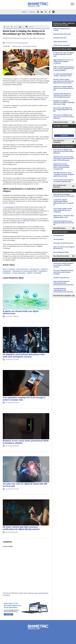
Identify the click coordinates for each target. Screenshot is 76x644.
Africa (5, 269)
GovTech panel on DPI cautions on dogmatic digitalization (63, 181)
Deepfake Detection (60, 38)
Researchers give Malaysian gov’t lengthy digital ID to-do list (63, 110)
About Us (24, 12)
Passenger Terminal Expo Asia (63, 243)
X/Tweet (16, 27)
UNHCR (30, 273)
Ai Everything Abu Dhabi (61, 252)
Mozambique (7, 273)
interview (40, 98)
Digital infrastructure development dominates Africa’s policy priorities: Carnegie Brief (62, 167)
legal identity (43, 271)
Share (8, 27)
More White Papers (60, 228)
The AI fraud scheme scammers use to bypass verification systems (64, 265)
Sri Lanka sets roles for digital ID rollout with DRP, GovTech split (25, 485)
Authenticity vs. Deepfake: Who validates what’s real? (64, 217)
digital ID (44, 269)
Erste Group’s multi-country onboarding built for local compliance (63, 210)
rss (38, 12)
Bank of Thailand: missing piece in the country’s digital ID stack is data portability (64, 69)
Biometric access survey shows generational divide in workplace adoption (26, 442)
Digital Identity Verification (62, 34)
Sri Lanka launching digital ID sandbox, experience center (63, 75)
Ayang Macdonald (23, 43)
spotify (53, 12)
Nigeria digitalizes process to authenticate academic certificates (63, 62)
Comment (31, 27)
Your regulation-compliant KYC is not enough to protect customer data (24, 399)
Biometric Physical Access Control (62, 30)
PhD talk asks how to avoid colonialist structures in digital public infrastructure (64, 174)
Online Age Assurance (60, 42)
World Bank (38, 273)
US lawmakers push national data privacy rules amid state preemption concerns (24, 356)
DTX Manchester (59, 236)
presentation (10, 207)
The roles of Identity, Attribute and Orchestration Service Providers (63, 272)
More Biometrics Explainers (62, 296)
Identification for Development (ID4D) (25, 271)
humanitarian (7, 271)
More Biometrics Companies (59, 142)
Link (24, 27)
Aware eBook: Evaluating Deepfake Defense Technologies (64, 195)
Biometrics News (17, 46)
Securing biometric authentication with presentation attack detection (63, 290)
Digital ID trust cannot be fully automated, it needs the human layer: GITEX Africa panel (64, 159)
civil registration (35, 269)
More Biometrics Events (61, 256)
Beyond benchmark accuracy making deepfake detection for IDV (64, 223)
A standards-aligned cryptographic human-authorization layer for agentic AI (63, 202)
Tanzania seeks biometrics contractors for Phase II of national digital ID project (62, 95)
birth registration (22, 269)
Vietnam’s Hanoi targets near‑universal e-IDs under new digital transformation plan (64, 81)
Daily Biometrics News (61, 122)
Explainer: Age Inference (61, 278)
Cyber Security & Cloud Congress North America (64, 248)
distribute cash (15, 221)
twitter (46, 12)
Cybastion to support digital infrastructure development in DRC (63, 88)
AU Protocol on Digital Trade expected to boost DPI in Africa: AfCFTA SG (64, 117)
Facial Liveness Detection (62, 45)
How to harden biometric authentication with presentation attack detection (63, 283)
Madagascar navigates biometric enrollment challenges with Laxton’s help (64, 102)
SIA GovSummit (58, 239)
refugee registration (29, 219)
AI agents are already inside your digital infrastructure (21, 312)
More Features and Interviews (60, 186)
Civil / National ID (27, 46)
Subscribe (32, 12)
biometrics (12, 269)
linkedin (42, 12)
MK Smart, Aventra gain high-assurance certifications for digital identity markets (21, 528)
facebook (50, 12)
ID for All (34, 46)
